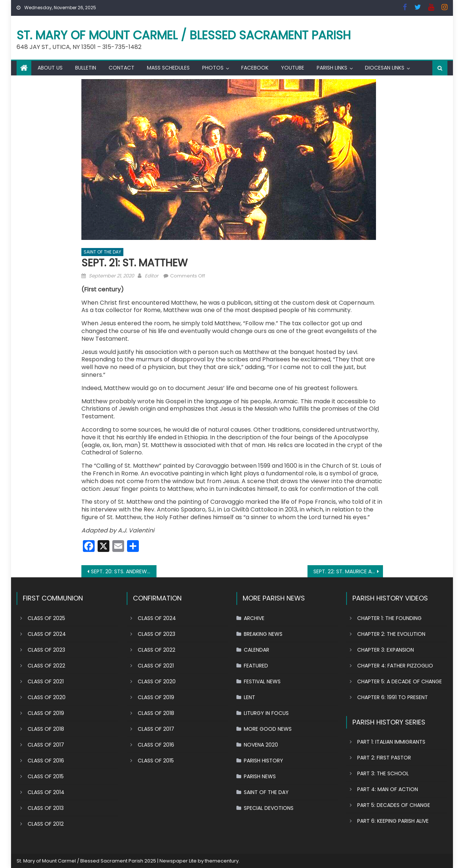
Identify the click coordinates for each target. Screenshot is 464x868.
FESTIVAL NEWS (262, 681)
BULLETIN (86, 68)
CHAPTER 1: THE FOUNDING (389, 618)
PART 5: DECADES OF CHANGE (394, 805)
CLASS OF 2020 (47, 697)
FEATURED (256, 666)
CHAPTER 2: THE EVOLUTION (391, 634)
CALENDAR (256, 650)
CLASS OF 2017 (46, 745)
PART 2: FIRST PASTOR (384, 758)
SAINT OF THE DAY (102, 252)
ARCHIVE (254, 618)
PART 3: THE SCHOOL (383, 773)
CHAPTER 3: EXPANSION (386, 650)
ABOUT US (50, 68)
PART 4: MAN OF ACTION (388, 789)
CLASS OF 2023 (46, 650)
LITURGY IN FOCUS (266, 713)
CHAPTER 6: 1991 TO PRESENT (393, 697)
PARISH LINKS (332, 68)
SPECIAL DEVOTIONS (269, 808)
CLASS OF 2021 (46, 681)
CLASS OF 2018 (46, 729)
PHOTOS (213, 68)
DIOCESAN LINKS (385, 68)
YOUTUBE (293, 68)
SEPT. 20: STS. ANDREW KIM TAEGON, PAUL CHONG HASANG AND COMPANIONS (124, 571)
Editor (152, 276)
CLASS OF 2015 (46, 776)
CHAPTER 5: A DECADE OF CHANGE (400, 681)
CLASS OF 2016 (46, 761)
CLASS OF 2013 (46, 808)
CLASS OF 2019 (46, 713)
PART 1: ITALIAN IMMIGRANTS (391, 742)
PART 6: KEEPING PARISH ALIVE (393, 821)
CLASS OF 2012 (46, 824)
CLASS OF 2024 (47, 634)
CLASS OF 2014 (46, 792)
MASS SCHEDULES (168, 68)
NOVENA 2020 (261, 745)
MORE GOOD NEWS (268, 729)
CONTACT (122, 68)
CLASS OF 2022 (46, 666)
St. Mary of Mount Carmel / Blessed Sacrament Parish (184, 35)
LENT (249, 697)
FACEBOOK (255, 68)
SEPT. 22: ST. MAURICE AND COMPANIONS (348, 571)
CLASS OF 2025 (46, 618)
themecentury (222, 861)
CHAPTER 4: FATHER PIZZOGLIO (395, 666)
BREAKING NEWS (263, 634)
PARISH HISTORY (263, 761)
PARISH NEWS (260, 776)
